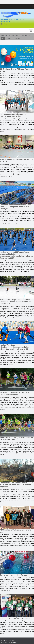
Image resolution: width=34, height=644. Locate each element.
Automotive (17, 39)
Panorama (4, 35)
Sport (3, 39)
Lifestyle (9, 39)
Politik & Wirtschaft (15, 35)
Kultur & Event (26, 35)
